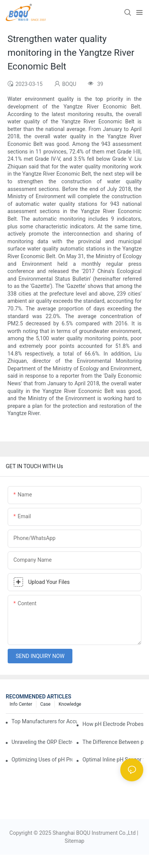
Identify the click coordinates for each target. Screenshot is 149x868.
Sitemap (74, 841)
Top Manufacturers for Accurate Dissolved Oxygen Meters (44, 721)
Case (45, 704)
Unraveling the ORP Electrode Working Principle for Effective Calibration (42, 742)
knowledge (70, 704)
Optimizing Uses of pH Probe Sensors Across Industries (42, 760)
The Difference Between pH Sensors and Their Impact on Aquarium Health (113, 742)
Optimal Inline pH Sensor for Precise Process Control (113, 760)
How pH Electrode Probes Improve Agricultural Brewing (113, 724)
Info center (21, 704)
